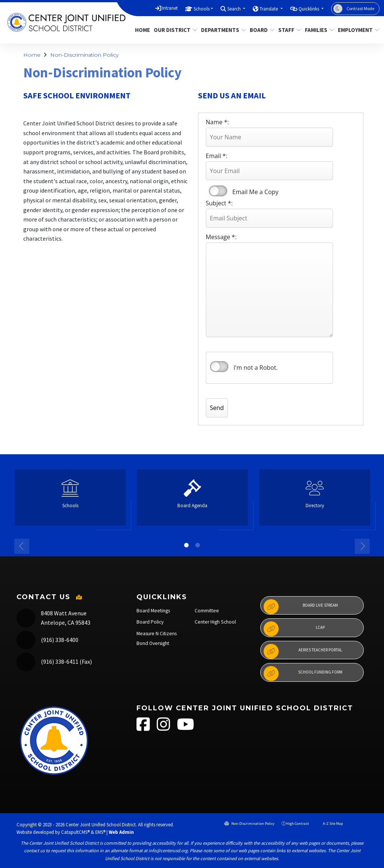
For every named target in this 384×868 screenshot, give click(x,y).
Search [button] (235, 9)
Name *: (217, 122)
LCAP (294, 629)
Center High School (215, 622)
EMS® (100, 832)
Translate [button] (269, 9)
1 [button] (186, 545)
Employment (356, 30)
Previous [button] (22, 546)
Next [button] (362, 546)
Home (142, 30)
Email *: (217, 156)
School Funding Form (303, 674)
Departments (221, 30)
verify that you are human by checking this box (219, 367)
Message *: (221, 237)
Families (318, 30)
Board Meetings (153, 611)
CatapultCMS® (75, 832)
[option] (70, 501)
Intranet (170, 8)
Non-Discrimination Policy (84, 55)
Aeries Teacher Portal (303, 651)
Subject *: (219, 203)
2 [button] (198, 545)
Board (261, 30)
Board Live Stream (301, 607)
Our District (173, 30)
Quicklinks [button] (309, 9)
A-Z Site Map (329, 824)
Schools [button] (202, 9)
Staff (288, 30)
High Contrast (298, 824)
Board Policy (150, 622)
